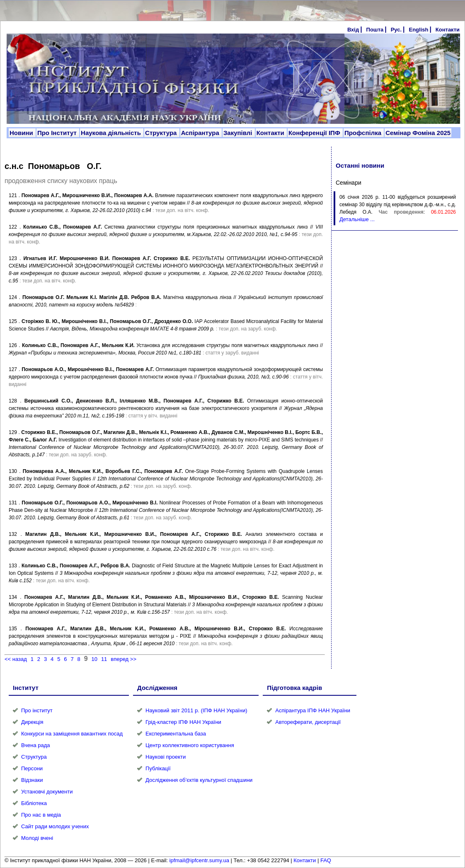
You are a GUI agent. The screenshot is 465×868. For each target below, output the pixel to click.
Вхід (353, 30)
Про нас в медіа (41, 815)
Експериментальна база (176, 734)
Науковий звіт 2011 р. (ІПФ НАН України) (196, 710)
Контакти (448, 30)
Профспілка (364, 133)
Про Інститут (58, 133)
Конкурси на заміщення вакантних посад (72, 734)
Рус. (396, 30)
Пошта (375, 30)
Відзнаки (32, 780)
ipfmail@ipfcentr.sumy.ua (199, 860)
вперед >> (124, 659)
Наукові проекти (166, 757)
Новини (22, 133)
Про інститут (37, 710)
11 (104, 659)
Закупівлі (239, 133)
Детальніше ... (357, 219)
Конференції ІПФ (315, 133)
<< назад (16, 659)
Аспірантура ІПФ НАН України (313, 710)
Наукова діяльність (112, 133)
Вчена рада (36, 745)
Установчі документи (47, 792)
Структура (162, 133)
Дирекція (32, 722)
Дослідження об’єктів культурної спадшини (199, 780)
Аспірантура (201, 133)
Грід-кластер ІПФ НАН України (183, 722)
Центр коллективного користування (190, 745)
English (418, 30)
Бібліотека (34, 803)
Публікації (158, 768)
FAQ (326, 860)
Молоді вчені (37, 838)
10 (94, 659)
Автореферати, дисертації (308, 722)
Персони (32, 768)
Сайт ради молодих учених (55, 826)
